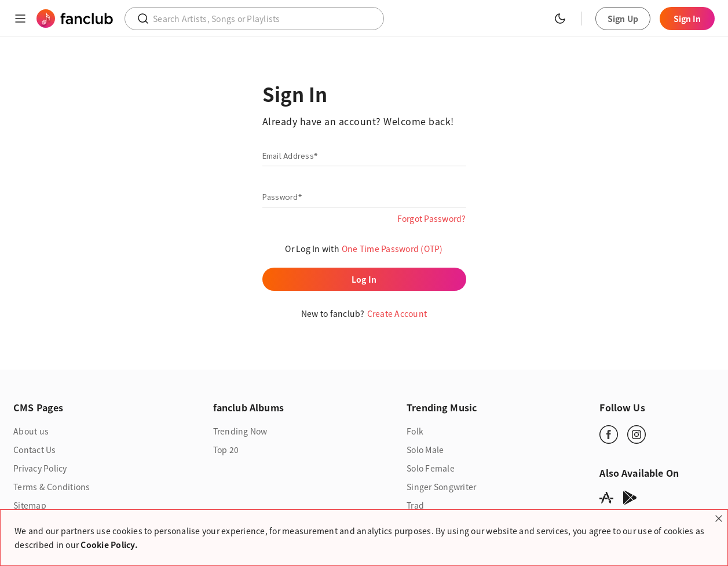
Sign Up (623, 19)
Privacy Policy (40, 468)
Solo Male (425, 450)
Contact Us (35, 450)
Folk (415, 431)
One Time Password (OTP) (392, 249)
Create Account (397, 313)
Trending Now (240, 431)
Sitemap (30, 505)
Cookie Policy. (109, 545)
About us (31, 431)
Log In (364, 279)
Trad (415, 505)
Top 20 (226, 450)
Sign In (687, 19)
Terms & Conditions (52, 487)
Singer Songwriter (441, 487)
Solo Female (431, 468)
